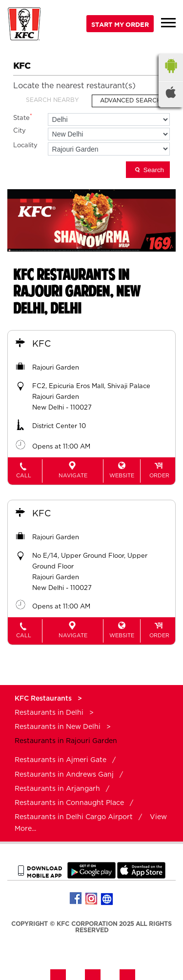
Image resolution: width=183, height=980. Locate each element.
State (23, 117)
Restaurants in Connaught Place (69, 803)
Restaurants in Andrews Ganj (64, 775)
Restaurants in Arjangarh (57, 789)
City (20, 131)
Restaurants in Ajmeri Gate (61, 760)
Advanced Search (131, 100)
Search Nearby (52, 100)
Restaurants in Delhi (49, 713)
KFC (41, 344)
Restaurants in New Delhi (58, 727)
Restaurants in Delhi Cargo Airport (74, 817)
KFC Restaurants (44, 699)
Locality (25, 146)
